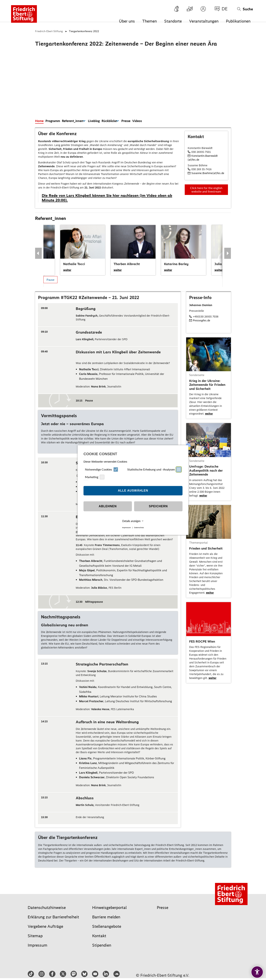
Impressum (126, 527)
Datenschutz (139, 527)
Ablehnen (108, 506)
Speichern (158, 506)
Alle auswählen (133, 491)
